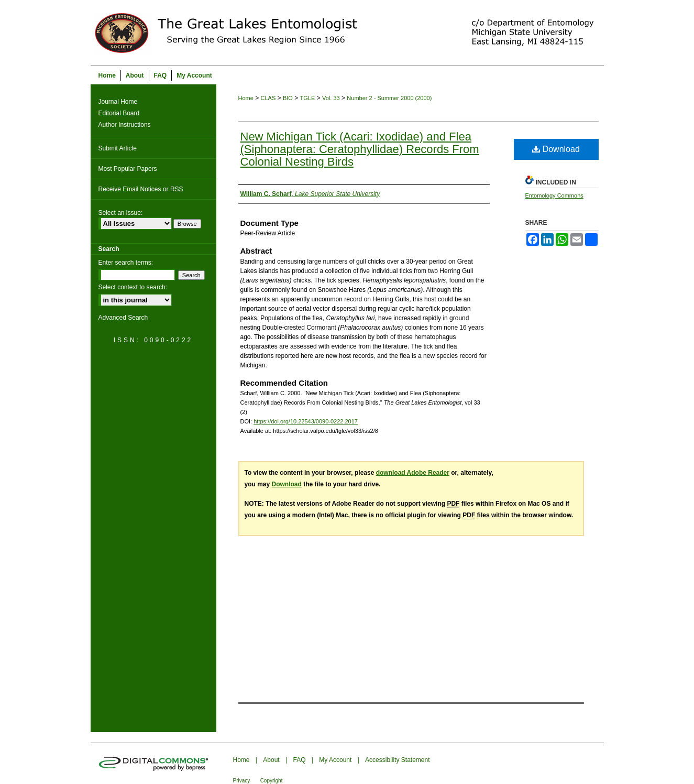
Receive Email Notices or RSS (141, 189)
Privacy (242, 781)
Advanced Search (123, 318)
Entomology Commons (554, 195)
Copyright (272, 781)
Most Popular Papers (128, 169)
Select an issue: (121, 213)
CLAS (268, 98)
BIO (288, 98)
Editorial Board (119, 113)
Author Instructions (125, 125)
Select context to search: (133, 287)
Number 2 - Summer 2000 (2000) (389, 98)
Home (246, 98)
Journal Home (118, 102)
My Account (335, 760)
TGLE (308, 98)
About (271, 760)
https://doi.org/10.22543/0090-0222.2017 (306, 421)
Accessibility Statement (397, 760)
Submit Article (118, 148)
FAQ (299, 760)
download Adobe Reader (413, 473)
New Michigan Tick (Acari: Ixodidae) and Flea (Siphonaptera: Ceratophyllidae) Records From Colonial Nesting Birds (360, 149)
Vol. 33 (331, 98)
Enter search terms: (126, 263)
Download (556, 149)
